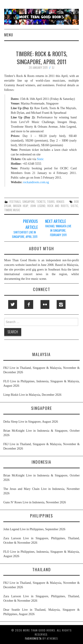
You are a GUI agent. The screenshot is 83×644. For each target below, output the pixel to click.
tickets (41, 202)
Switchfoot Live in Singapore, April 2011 (25, 234)
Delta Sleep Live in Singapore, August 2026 (31, 422)
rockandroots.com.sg (36, 182)
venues (60, 202)
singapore (29, 202)
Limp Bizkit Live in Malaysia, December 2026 (32, 395)
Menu (9, 35)
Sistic (40, 159)
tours (51, 202)
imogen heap (21, 206)
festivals (15, 202)
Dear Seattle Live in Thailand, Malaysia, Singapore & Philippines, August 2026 (41, 612)
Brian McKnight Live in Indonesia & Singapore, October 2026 (41, 433)
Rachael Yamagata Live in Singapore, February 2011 (58, 231)
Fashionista (33, 638)
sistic (74, 206)
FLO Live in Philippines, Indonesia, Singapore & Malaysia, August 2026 (41, 384)
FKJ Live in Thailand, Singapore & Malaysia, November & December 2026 (41, 370)
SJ (53, 68)
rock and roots (58, 206)
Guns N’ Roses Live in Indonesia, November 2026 (35, 502)
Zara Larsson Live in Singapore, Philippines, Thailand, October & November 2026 (41, 540)
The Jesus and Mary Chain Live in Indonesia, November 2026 (41, 491)
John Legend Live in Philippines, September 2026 (34, 529)
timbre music (12, 210)
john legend (38, 206)
